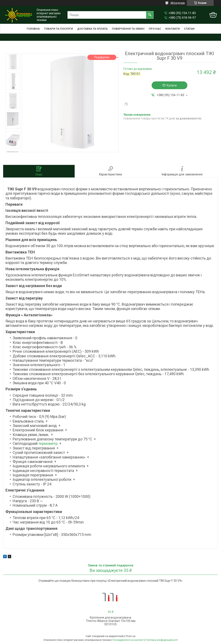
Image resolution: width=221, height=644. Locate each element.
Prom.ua (131, 636)
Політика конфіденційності (162, 640)
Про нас (155, 29)
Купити (172, 85)
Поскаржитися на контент (128, 640)
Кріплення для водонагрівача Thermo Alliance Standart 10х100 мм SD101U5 (111, 621)
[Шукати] (150, 15)
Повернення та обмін (128, 29)
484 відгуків (178, 3)
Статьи (189, 29)
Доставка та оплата (92, 29)
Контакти (173, 29)
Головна (33, 29)
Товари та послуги (58, 29)
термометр (48, 443)
